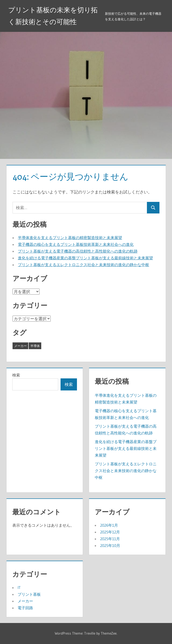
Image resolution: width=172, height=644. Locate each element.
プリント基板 (29, 594)
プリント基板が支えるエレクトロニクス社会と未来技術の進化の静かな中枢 (83, 265)
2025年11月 (110, 539)
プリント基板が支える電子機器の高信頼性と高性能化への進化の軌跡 (78, 251)
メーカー (25, 601)
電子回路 (25, 608)
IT (19, 587)
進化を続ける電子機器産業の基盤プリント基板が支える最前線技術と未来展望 (85, 258)
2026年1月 (109, 525)
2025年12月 (110, 532)
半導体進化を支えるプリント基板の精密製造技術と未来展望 (70, 238)
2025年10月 (110, 545)
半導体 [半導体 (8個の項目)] (35, 346)
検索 (16, 375)
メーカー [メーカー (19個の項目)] (21, 346)
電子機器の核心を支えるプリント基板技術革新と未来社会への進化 (76, 244)
